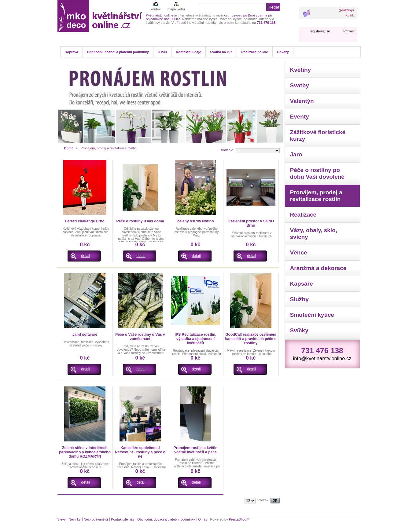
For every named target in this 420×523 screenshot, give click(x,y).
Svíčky (299, 330)
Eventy (300, 117)
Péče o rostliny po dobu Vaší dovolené (317, 173)
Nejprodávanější (96, 519)
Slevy (62, 519)
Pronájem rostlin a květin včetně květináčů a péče (196, 450)
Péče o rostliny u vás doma (140, 221)
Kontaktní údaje (188, 52)
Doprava (72, 52)
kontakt (156, 9)
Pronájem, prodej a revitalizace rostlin (316, 196)
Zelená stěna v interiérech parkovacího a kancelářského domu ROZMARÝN (85, 452)
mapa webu (176, 9)
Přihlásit (349, 31)
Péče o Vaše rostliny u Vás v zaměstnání (140, 337)
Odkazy (283, 52)
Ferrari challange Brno (85, 221)
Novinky (74, 519)
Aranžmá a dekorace (318, 268)
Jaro (296, 154)
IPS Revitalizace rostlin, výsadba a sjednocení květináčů (196, 339)
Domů (69, 148)
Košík (350, 15)
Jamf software (85, 335)
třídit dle (227, 150)
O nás (162, 52)
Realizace (303, 215)
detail (86, 256)
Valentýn (302, 101)
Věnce (299, 252)
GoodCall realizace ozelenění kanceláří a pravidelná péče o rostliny (251, 339)
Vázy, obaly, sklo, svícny (314, 234)
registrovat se (320, 31)
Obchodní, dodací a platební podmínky (118, 52)
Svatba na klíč (221, 52)
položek (263, 500)
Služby (299, 299)
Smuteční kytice (312, 315)
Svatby (300, 85)
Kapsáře (302, 284)
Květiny (301, 70)
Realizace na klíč (254, 52)
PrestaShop (238, 519)
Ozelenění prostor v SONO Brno (251, 223)
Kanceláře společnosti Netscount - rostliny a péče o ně (140, 452)
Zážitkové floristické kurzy (318, 135)
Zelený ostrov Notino (195, 221)
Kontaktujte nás (123, 519)
